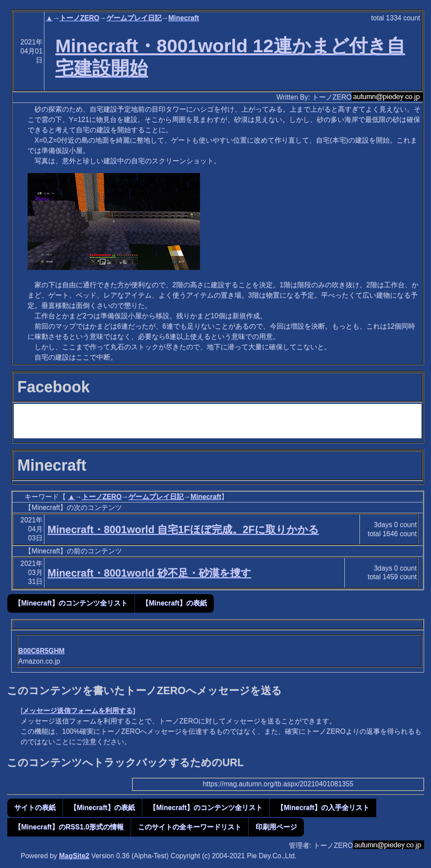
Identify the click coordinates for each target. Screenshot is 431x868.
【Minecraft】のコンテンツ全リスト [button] (71, 603)
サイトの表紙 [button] (35, 808)
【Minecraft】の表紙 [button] (174, 603)
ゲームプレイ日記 (134, 18)
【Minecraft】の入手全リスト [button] (323, 808)
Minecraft (184, 18)
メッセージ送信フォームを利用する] (79, 711)
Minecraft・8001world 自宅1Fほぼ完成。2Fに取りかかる (183, 529)
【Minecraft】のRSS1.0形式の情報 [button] (69, 827)
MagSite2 (74, 856)
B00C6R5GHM (41, 651)
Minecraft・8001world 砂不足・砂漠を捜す (149, 573)
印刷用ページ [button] (276, 827)
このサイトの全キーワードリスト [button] (190, 827)
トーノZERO (79, 18)
